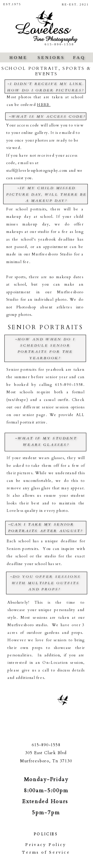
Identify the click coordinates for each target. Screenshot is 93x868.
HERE (44, 105)
